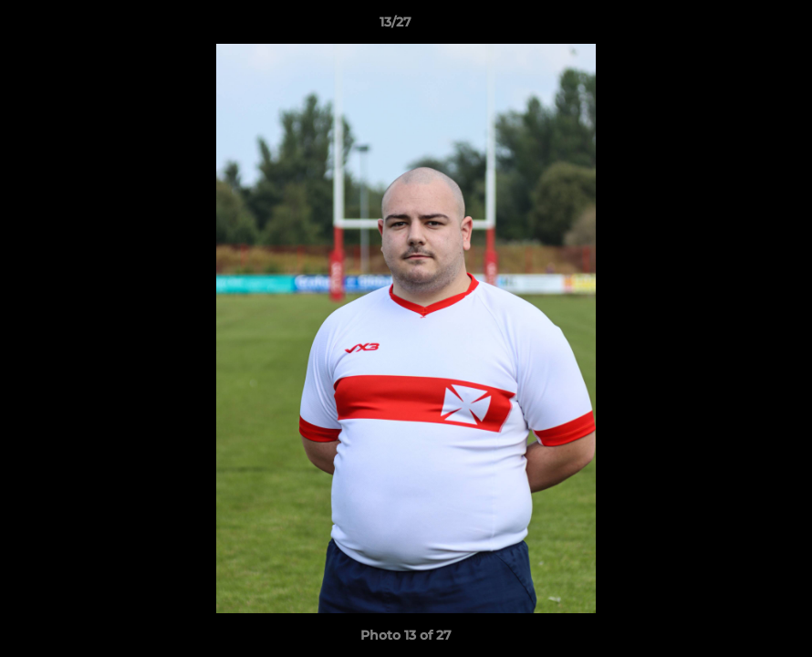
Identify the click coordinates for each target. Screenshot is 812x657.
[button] (735, 26)
